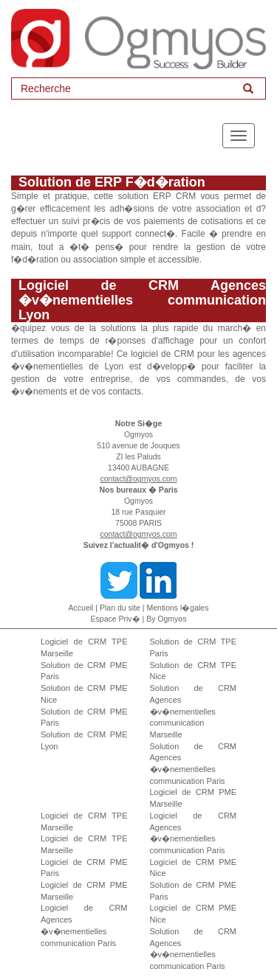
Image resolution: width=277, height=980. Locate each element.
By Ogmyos (166, 619)
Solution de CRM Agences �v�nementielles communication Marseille (194, 711)
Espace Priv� (116, 619)
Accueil (81, 608)
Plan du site (120, 608)
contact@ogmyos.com (138, 479)
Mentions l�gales (177, 608)
